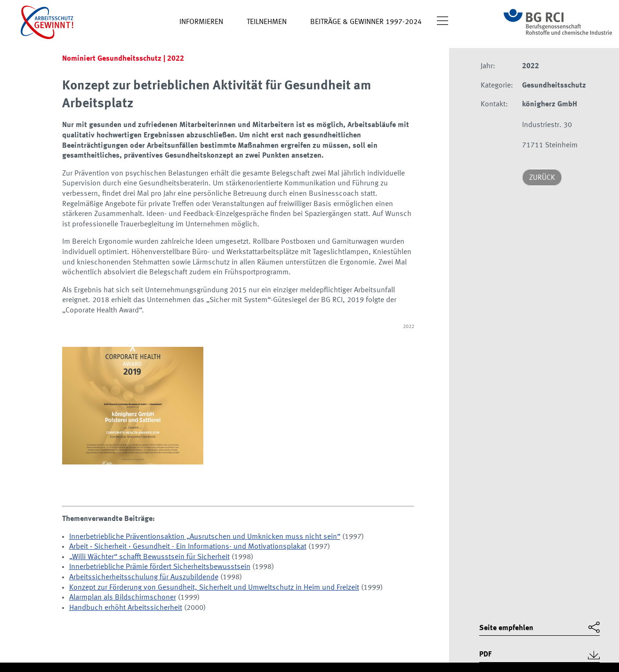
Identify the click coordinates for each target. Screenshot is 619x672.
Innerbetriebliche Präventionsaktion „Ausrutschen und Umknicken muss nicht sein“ (205, 537)
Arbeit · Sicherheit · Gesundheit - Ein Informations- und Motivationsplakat (188, 547)
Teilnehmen (267, 22)
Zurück (542, 178)
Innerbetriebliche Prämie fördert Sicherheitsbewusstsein (160, 567)
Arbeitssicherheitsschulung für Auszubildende (144, 577)
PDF (485, 655)
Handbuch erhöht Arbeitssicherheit (126, 608)
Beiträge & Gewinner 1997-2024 (366, 22)
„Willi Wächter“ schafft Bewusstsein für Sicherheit (149, 557)
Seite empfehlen (506, 628)
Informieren (201, 22)
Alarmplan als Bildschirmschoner (123, 598)
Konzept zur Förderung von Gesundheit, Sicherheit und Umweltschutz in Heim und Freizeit (214, 588)
